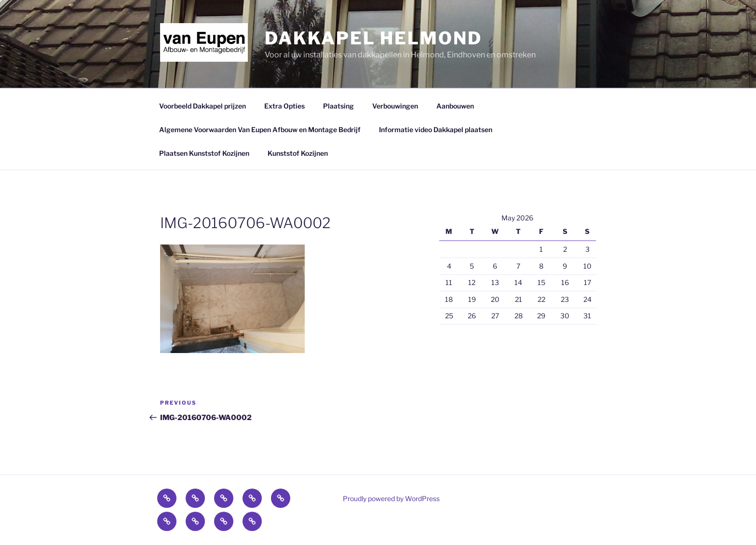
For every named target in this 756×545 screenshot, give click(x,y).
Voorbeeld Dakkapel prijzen (202, 106)
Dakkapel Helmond (373, 38)
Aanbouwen (455, 106)
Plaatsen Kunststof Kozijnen (204, 153)
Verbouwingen (395, 106)
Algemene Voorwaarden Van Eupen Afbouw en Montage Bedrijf (260, 129)
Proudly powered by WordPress (391, 498)
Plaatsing (338, 106)
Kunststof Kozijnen (298, 153)
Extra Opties (284, 106)
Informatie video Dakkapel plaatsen (436, 129)
